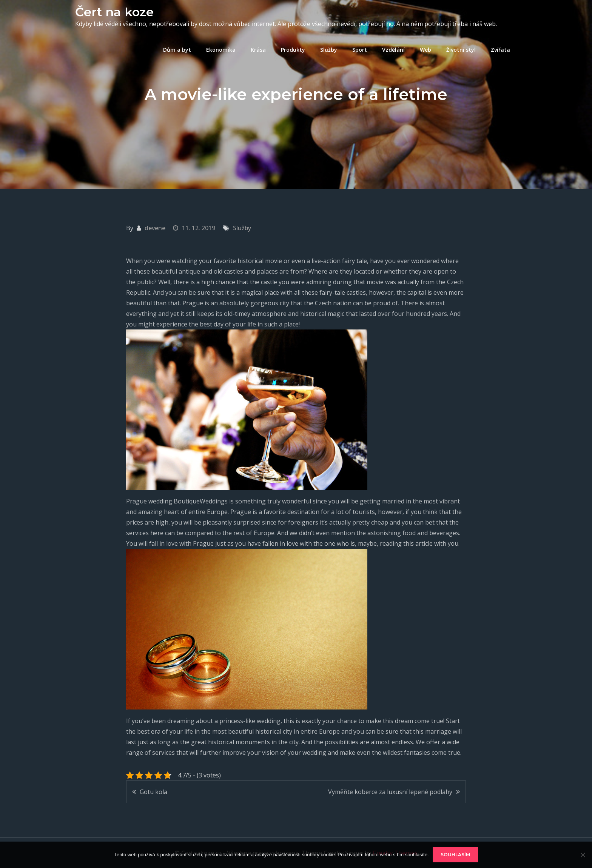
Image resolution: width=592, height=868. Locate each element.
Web (425, 50)
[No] (583, 855)
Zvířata (500, 50)
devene (155, 228)
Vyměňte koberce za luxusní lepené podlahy (390, 792)
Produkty (293, 50)
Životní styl (461, 50)
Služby (329, 50)
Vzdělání (393, 50)
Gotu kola (153, 792)
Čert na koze (114, 12)
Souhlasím (455, 855)
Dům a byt (177, 50)
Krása (258, 50)
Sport (360, 50)
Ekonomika (221, 50)
